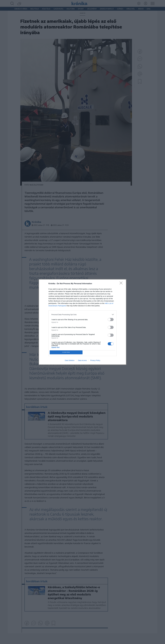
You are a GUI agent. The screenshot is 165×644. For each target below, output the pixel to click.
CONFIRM (66, 352)
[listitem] (82, 315)
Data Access (82, 360)
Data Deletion (70, 360)
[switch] (111, 320)
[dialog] (82, 322)
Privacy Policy (95, 360)
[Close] (122, 284)
